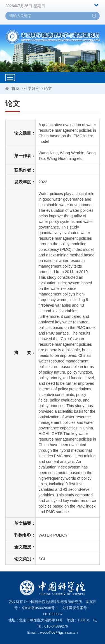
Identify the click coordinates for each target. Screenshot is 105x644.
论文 (48, 88)
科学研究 (32, 88)
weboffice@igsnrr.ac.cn (59, 632)
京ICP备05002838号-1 (40, 608)
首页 (15, 88)
